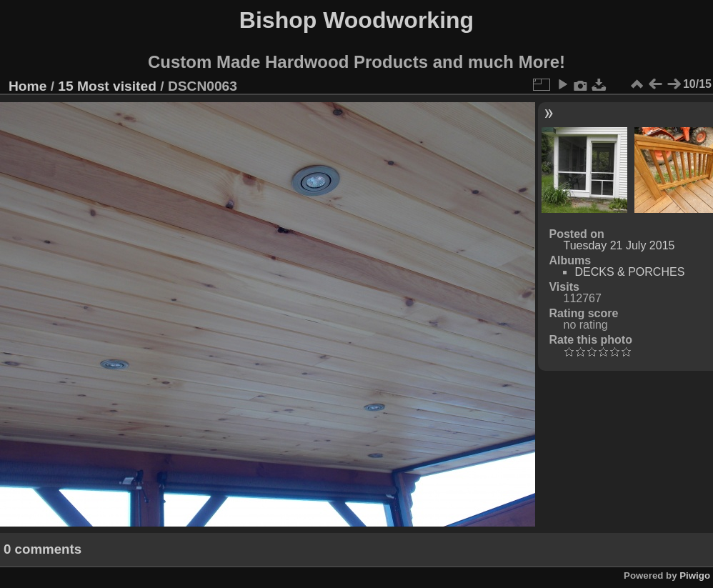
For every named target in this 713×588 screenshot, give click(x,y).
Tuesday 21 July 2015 (619, 245)
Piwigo (695, 575)
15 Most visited (107, 86)
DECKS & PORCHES (629, 272)
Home (28, 86)
